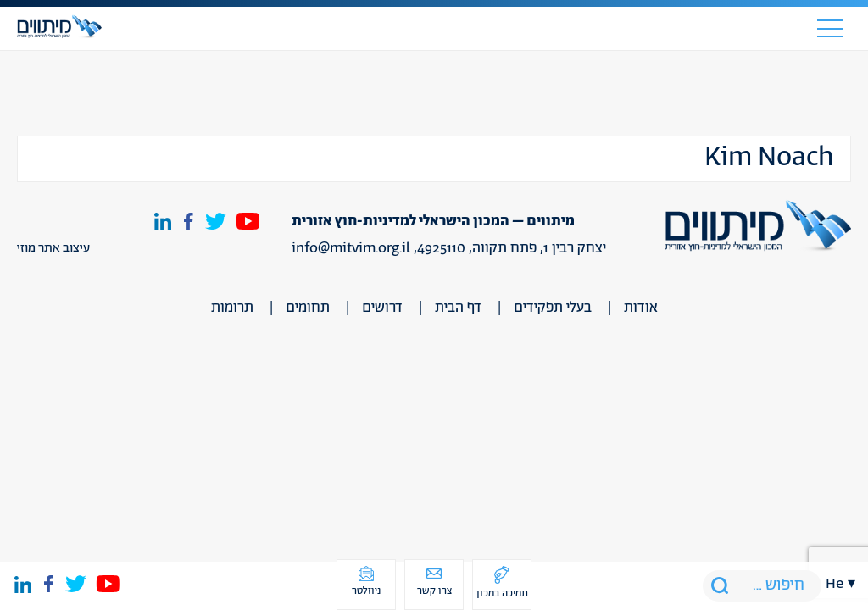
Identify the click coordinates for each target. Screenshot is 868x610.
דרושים (382, 308)
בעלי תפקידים (553, 308)
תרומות (232, 308)
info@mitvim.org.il (351, 248)
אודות (641, 308)
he (835, 584)
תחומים (308, 308)
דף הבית (458, 308)
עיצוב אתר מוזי (53, 248)
